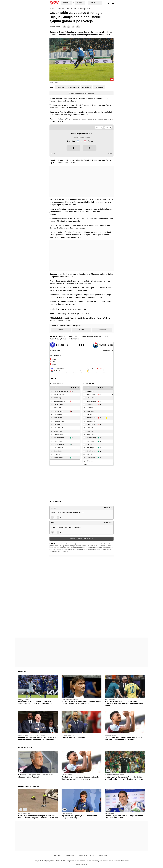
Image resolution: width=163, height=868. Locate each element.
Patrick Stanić (91, 458)
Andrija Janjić (60, 87)
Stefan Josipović (59, 434)
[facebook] (64, 27)
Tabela (110, 154)
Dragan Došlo (58, 431)
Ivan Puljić (90, 454)
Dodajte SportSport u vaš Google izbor (82, 93)
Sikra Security (84, 865)
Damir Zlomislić (91, 424)
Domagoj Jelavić (92, 401)
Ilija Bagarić (90, 391)
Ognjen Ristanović (59, 444)
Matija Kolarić (91, 434)
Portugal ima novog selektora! (73, 737)
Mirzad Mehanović (59, 438)
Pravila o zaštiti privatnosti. (122, 861)
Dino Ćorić (90, 428)
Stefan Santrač (58, 451)
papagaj (54, 508)
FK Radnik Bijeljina (73, 87)
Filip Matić (90, 444)
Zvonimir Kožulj (91, 438)
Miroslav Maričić (59, 411)
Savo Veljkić (58, 424)
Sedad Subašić (58, 458)
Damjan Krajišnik (59, 404)
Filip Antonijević (58, 428)
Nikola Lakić (58, 408)
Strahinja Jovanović (60, 401)
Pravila (53, 154)
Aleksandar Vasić (59, 421)
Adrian (53, 523)
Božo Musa (90, 408)
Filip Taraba (90, 414)
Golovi (53, 362)
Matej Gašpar (91, 431)
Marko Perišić (58, 441)
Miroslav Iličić (91, 398)
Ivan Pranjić (90, 448)
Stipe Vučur (90, 461)
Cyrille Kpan (90, 404)
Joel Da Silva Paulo (60, 394)
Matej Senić (90, 411)
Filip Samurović (58, 448)
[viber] (69, 27)
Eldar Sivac (57, 454)
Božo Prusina (91, 451)
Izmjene (54, 364)
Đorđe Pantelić (58, 414)
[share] (73, 27)
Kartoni (54, 359)
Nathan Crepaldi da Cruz (61, 391)
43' (108, 351)
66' (55, 351)
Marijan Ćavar (87, 87)
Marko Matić (90, 441)
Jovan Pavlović (58, 418)
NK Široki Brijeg (99, 87)
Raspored (102, 330)
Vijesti (61, 330)
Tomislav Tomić (91, 418)
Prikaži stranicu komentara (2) (81, 539)
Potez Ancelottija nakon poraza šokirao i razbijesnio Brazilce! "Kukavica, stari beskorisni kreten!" (124, 704)
